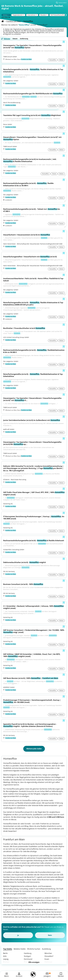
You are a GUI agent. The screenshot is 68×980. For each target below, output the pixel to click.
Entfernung (24, 39)
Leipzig (6, 959)
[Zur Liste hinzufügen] (64, 42)
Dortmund (28, 959)
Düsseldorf (49, 956)
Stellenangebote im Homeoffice (34, 829)
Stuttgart (27, 956)
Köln (5, 956)
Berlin (5, 953)
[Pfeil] (9, 15)
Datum (15, 39)
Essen (47, 959)
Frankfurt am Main (14, 21)
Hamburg (28, 953)
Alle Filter (6, 17)
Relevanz (7, 39)
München (48, 953)
